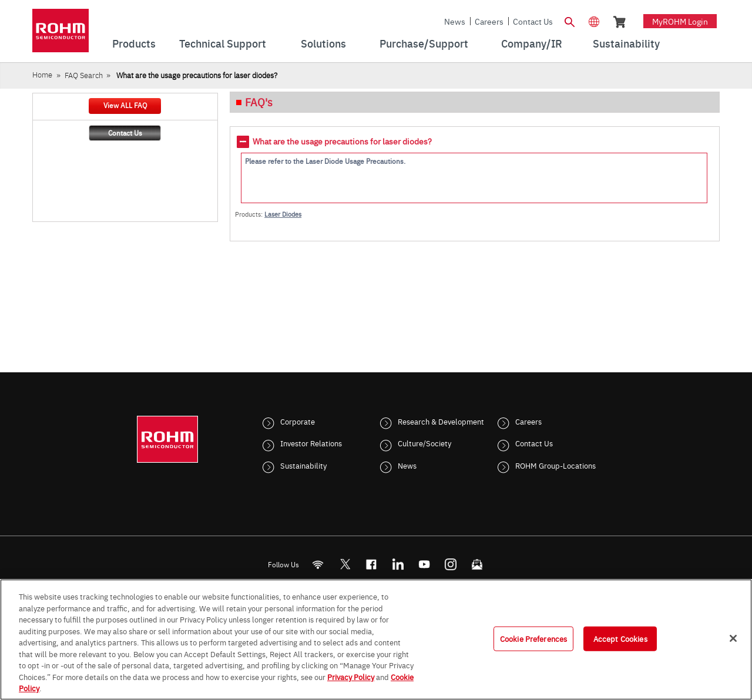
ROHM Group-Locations (555, 465)
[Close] (733, 638)
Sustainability (303, 465)
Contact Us (533, 21)
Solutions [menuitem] (323, 43)
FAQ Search (84, 75)
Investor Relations (311, 443)
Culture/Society (424, 443)
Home (42, 74)
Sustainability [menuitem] (626, 43)
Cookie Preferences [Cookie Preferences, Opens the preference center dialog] (533, 638)
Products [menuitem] (134, 43)
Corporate (298, 421)
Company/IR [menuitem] (532, 43)
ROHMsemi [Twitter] (345, 564)
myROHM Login (680, 21)
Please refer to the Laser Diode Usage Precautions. (325, 161)
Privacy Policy (351, 677)
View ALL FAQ (125, 105)
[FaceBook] (372, 564)
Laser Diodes (283, 214)
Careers (489, 21)
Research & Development (441, 421)
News (455, 21)
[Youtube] (424, 564)
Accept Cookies (620, 638)
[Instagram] (451, 564)
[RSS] (318, 564)
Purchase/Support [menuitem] (424, 43)
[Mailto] (477, 564)
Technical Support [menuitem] (223, 43)
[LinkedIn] (398, 564)
